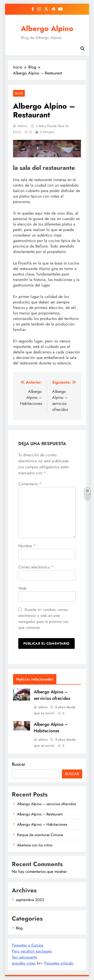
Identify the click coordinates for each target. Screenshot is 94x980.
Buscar (19, 764)
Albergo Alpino (47, 28)
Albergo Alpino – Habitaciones (51, 728)
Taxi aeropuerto (25, 957)
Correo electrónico (36, 567)
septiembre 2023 (30, 900)
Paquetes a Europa (28, 945)
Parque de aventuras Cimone (40, 835)
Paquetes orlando (59, 963)
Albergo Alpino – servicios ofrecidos (52, 695)
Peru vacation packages (32, 951)
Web (22, 588)
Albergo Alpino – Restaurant (40, 814)
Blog (19, 93)
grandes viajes (24, 963)
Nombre (27, 546)
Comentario (30, 484)
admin (22, 126)
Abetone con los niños (35, 845)
